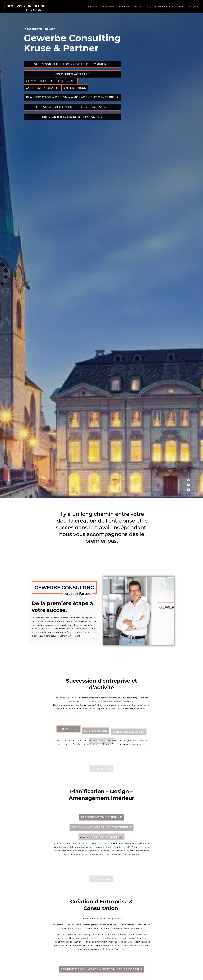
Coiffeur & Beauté (43, 90)
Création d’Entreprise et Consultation (73, 111)
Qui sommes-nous (164, 6)
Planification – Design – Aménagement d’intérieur (73, 101)
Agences (138, 6)
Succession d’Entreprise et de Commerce (73, 66)
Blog (149, 6)
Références (124, 6)
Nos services (108, 6)
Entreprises (75, 90)
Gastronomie (64, 83)
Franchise (92, 6)
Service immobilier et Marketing (73, 121)
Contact (181, 6)
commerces (37, 83)
